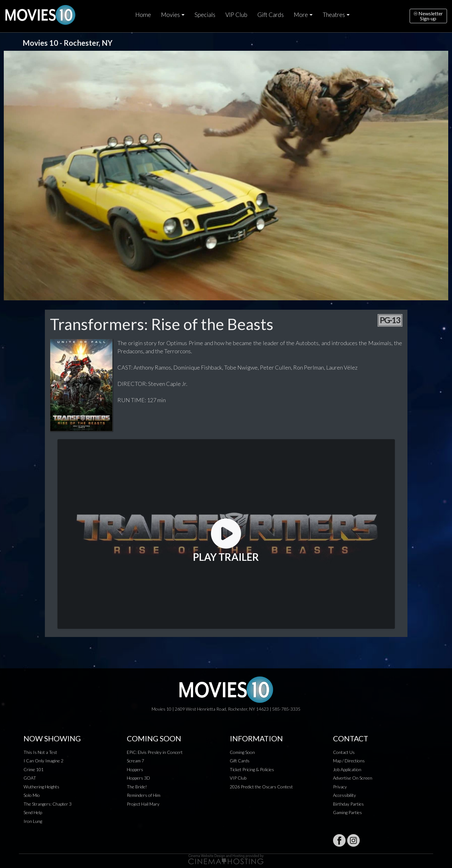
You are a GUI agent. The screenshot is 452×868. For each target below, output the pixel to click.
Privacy (340, 787)
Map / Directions (349, 761)
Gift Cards (271, 15)
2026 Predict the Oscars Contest (261, 787)
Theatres (334, 15)
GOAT (30, 778)
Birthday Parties (348, 804)
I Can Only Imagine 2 (43, 761)
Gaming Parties (347, 812)
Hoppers (135, 769)
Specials (205, 15)
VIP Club (236, 15)
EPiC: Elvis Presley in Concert (155, 752)
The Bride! (137, 787)
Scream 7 (135, 761)
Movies (170, 15)
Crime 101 (34, 769)
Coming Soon (242, 752)
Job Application (347, 769)
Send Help (33, 812)
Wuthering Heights (41, 787)
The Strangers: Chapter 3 (48, 804)
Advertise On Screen (353, 778)
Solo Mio (32, 795)
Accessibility (344, 795)
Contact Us (344, 752)
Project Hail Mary (143, 804)
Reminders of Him (144, 795)
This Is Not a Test (40, 752)
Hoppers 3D (138, 778)
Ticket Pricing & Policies (252, 769)
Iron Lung (33, 821)
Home (143, 15)
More (301, 15)
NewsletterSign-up (428, 16)
